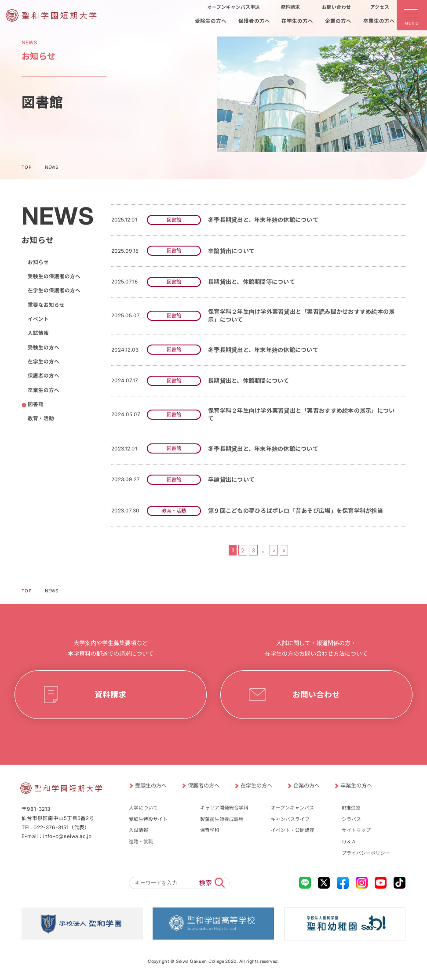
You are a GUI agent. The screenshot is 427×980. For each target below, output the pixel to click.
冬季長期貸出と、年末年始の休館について (263, 220)
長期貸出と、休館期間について (249, 381)
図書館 (35, 404)
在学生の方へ (43, 362)
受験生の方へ (43, 348)
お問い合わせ (316, 695)
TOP (26, 167)
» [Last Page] (284, 550)
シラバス (351, 819)
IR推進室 (351, 808)
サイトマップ (356, 830)
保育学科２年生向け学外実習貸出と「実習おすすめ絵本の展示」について (301, 414)
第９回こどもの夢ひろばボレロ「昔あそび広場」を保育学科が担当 (296, 511)
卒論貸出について (231, 251)
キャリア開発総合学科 (224, 808)
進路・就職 (141, 842)
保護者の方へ (43, 376)
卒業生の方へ (43, 390)
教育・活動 (40, 418)
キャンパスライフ (290, 819)
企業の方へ (306, 786)
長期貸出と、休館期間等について (252, 282)
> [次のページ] (274, 550)
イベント (38, 319)
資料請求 (111, 695)
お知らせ (38, 262)
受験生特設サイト (148, 819)
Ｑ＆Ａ (349, 842)
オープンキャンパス (292, 808)
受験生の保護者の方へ (54, 276)
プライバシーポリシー (366, 853)
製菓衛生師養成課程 (222, 819)
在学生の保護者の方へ (54, 290)
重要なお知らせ (46, 305)
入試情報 (38, 333)
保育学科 (210, 830)
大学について (143, 808)
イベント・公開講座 (293, 830)
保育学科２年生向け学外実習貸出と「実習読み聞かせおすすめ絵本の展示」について (301, 316)
